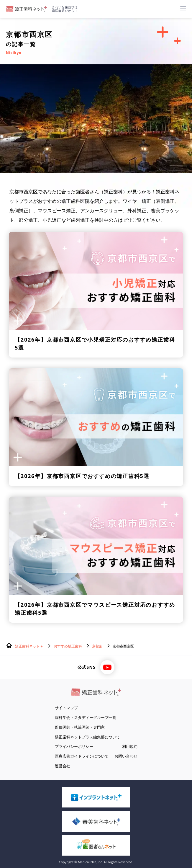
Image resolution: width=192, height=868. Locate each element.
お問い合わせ (126, 756)
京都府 (97, 646)
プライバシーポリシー (74, 746)
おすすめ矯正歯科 (68, 646)
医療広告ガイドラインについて (82, 756)
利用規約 (130, 746)
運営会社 (63, 766)
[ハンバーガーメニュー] (183, 9)
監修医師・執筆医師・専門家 (80, 727)
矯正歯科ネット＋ (29, 646)
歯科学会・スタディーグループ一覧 (86, 717)
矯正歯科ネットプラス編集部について (87, 737)
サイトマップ (66, 708)
